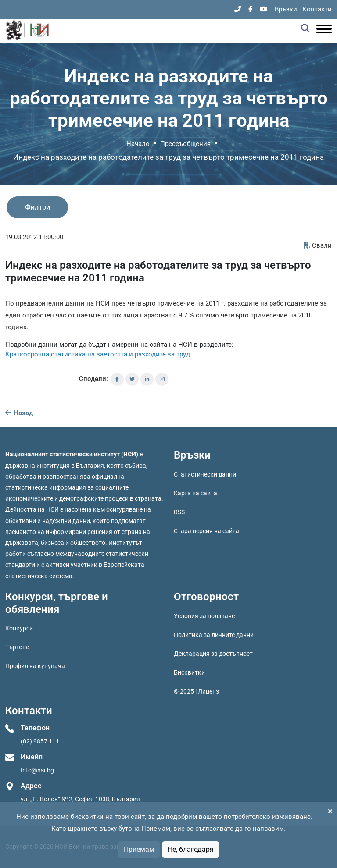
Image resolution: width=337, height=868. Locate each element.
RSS (179, 512)
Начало (138, 144)
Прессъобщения (185, 144)
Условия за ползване (204, 616)
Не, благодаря (191, 849)
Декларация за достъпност (213, 654)
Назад (19, 413)
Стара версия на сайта (206, 531)
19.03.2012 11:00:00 (34, 237)
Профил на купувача (35, 666)
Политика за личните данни (214, 635)
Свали (318, 245)
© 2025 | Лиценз (196, 691)
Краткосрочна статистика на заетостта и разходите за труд (98, 354)
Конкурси (19, 628)
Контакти (317, 9)
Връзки (286, 9)
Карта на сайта (195, 493)
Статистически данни (205, 474)
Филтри (38, 207)
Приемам (139, 849)
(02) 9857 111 (40, 741)
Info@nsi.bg (37, 770)
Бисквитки (189, 672)
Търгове (17, 647)
